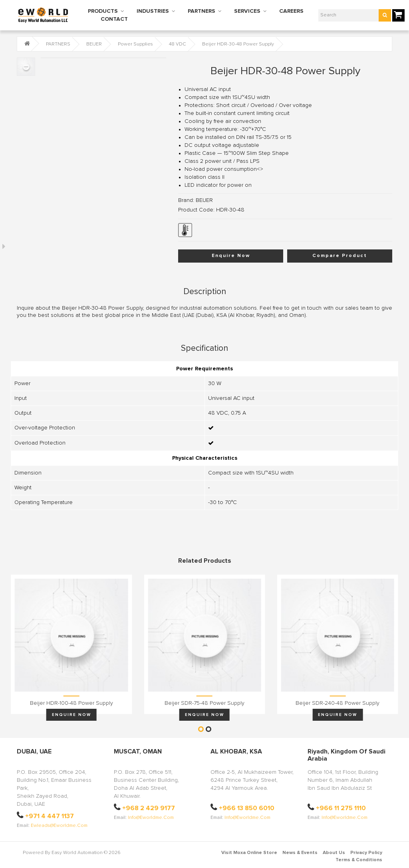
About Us (334, 853)
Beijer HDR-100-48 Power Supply (71, 703)
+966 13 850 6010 (247, 808)
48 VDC (178, 44)
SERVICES (247, 11)
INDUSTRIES (153, 11)
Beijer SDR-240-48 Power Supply (338, 703)
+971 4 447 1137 (50, 816)
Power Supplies (135, 44)
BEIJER (94, 44)
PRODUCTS (103, 11)
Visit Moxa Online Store (249, 853)
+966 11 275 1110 (341, 808)
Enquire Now (231, 256)
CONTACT (114, 19)
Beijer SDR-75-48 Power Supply (204, 703)
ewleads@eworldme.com (59, 826)
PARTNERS (202, 11)
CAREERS (291, 11)
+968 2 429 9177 (149, 808)
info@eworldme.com (151, 818)
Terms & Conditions (359, 860)
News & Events (300, 853)
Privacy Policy (366, 853)
